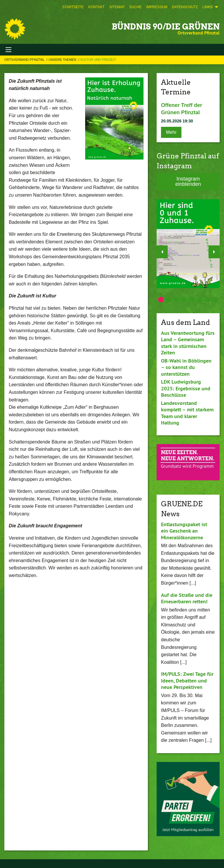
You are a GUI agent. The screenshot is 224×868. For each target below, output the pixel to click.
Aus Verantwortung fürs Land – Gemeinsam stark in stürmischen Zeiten (188, 343)
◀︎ (162, 250)
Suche (135, 7)
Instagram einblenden (188, 181)
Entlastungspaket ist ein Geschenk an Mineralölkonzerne (184, 531)
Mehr (171, 132)
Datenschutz (185, 7)
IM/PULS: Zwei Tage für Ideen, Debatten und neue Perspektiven (187, 680)
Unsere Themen (63, 60)
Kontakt (97, 7)
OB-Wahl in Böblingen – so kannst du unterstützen (186, 367)
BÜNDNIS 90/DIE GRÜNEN (166, 27)
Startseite (73, 7)
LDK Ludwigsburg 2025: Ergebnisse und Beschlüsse (186, 388)
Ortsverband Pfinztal (25, 60)
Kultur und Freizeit (98, 60)
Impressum (157, 7)
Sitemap (117, 7)
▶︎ (214, 250)
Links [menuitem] (208, 7)
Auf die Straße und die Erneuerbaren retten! (187, 598)
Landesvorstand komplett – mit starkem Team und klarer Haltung (187, 413)
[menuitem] (73, 7)
